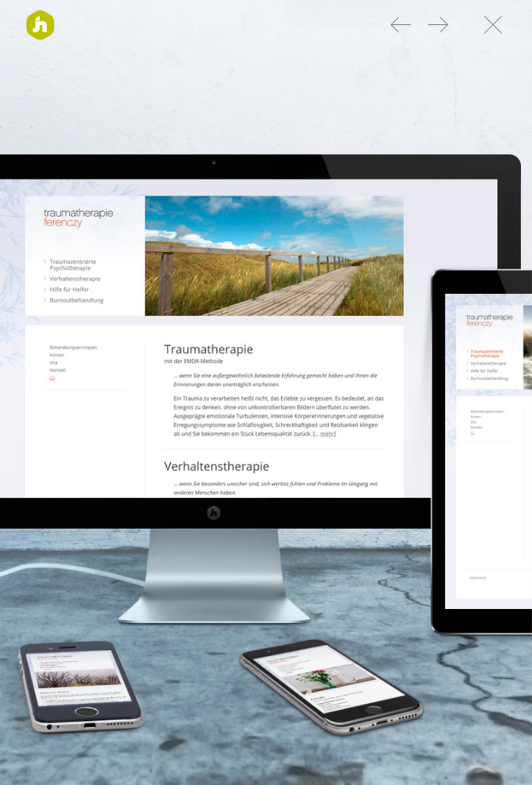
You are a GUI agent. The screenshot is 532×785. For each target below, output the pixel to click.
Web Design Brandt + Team (402, 24)
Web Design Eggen (438, 24)
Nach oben (490, 24)
